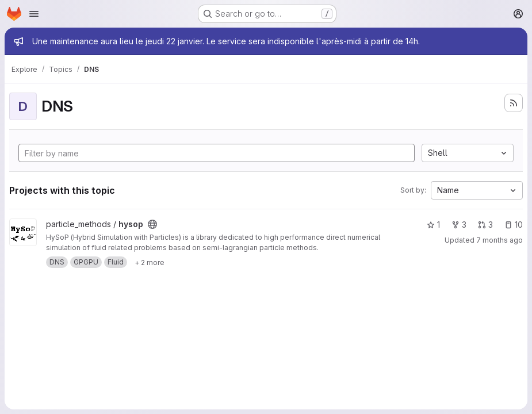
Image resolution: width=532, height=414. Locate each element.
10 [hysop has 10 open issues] (514, 225)
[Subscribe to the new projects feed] (514, 103)
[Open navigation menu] (34, 14)
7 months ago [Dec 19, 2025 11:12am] (500, 240)
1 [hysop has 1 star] (433, 225)
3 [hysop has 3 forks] (459, 225)
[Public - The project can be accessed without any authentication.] (152, 224)
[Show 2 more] (150, 262)
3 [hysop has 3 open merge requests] (485, 225)
